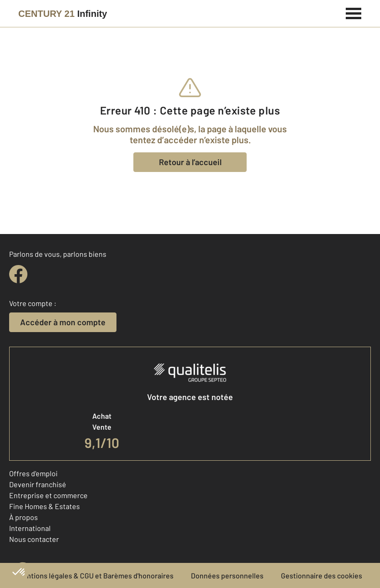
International (30, 528)
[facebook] (18, 274)
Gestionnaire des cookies (322, 575)
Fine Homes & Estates (45, 506)
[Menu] (354, 12)
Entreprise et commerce (48, 495)
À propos (24, 517)
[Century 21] (63, 14)
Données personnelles (227, 575)
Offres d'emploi (33, 473)
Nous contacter (34, 539)
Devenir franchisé (38, 484)
